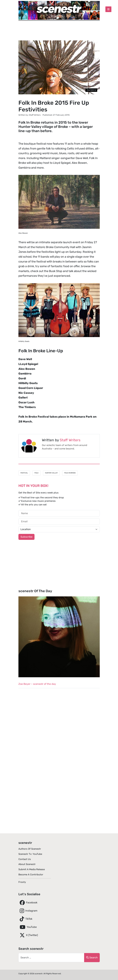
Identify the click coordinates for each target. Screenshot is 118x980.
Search (92, 958)
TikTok (25, 919)
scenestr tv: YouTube (30, 854)
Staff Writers (70, 440)
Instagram (28, 911)
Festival (24, 473)
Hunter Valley (51, 473)
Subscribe (26, 537)
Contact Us (25, 859)
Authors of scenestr (30, 849)
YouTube (28, 927)
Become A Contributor (31, 875)
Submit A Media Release (32, 869)
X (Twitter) (28, 935)
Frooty (22, 882)
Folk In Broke (70, 473)
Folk (36, 473)
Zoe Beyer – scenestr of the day (37, 684)
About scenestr (27, 864)
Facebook (28, 903)
